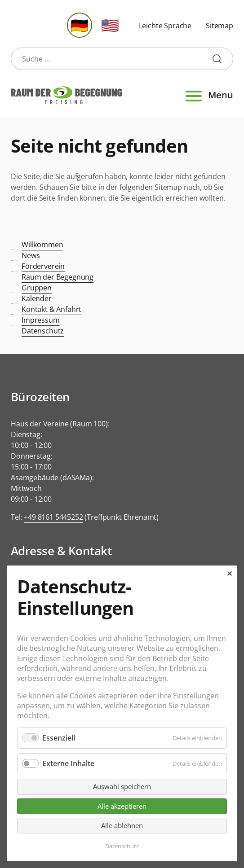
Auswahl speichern (122, 786)
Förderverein (43, 266)
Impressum (41, 320)
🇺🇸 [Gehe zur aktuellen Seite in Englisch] (110, 25)
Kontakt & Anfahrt (51, 309)
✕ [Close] (229, 574)
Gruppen (37, 288)
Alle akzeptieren (122, 806)
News (31, 255)
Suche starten (221, 59)
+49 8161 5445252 (53, 517)
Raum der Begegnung (58, 277)
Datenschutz (43, 331)
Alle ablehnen (122, 825)
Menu (208, 95)
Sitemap (220, 26)
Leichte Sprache (165, 26)
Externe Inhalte (68, 763)
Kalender (37, 298)
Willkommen (42, 245)
